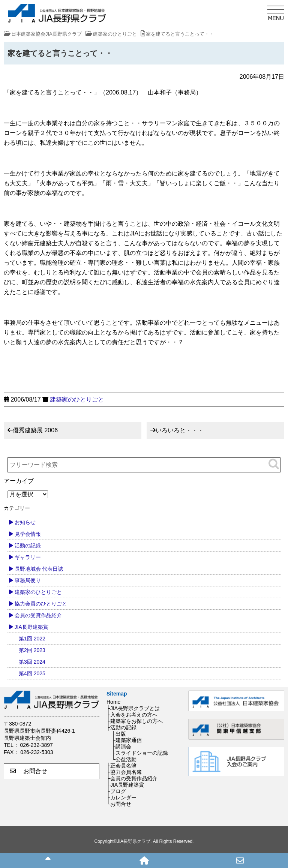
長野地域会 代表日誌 (39, 569)
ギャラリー (28, 557)
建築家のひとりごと (77, 400)
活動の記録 (28, 546)
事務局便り (28, 580)
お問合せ (28, 771)
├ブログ (116, 791)
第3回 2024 (32, 662)
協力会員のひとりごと (41, 604)
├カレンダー (121, 798)
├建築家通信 (127, 740)
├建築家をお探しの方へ (135, 721)
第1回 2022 (32, 639)
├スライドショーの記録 (140, 753)
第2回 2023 (32, 650)
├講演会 (121, 747)
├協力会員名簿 (124, 772)
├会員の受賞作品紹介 (132, 778)
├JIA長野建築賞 (125, 785)
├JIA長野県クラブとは (133, 708)
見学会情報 (28, 534)
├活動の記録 (121, 727)
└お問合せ (119, 804)
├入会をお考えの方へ (132, 715)
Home (113, 702)
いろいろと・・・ (180, 430)
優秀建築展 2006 (35, 430)
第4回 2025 (32, 673)
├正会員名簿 (121, 766)
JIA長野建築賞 (31, 627)
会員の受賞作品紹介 (38, 615)
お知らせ (25, 522)
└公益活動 (124, 759)
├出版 (119, 734)
